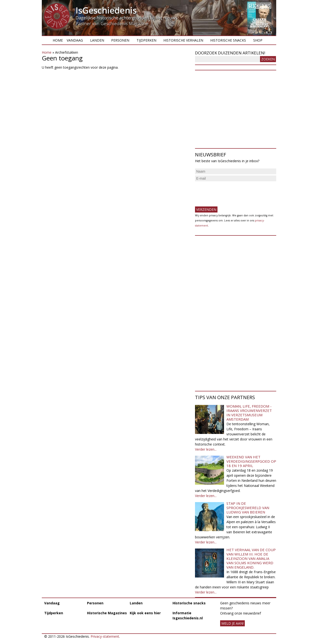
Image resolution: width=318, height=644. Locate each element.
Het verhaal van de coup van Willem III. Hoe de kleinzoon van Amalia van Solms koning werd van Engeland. (251, 558)
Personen (120, 40)
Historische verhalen (183, 40)
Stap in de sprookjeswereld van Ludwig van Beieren (248, 508)
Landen (97, 40)
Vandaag (75, 40)
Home (58, 40)
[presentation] (232, 192)
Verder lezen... (206, 449)
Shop (258, 40)
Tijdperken (146, 40)
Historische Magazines (107, 613)
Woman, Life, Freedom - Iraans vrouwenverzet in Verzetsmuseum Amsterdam (249, 413)
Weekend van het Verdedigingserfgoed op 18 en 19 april (251, 461)
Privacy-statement (105, 636)
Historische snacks (228, 40)
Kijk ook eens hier (145, 613)
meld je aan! (232, 623)
